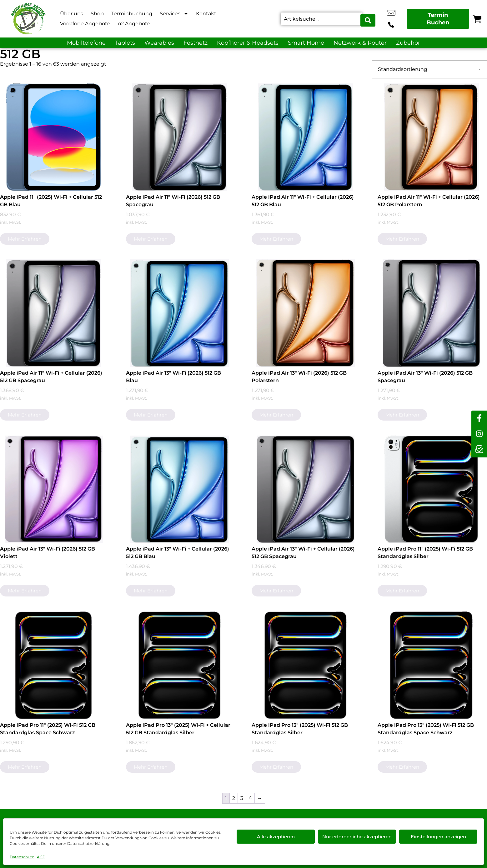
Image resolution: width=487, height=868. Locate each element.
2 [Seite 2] (234, 798)
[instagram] (479, 434)
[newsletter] (479, 450)
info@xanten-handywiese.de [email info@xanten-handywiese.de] (384, 19)
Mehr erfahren (25, 239)
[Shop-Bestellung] (429, 69)
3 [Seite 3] (242, 798)
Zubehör (408, 43)
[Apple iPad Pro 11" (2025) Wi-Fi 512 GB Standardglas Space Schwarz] (54, 665)
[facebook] (479, 418)
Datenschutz (22, 857)
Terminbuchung (132, 14)
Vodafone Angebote (85, 24)
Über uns (72, 14)
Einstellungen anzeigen (438, 837)
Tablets (125, 43)
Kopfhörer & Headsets (248, 43)
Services (174, 14)
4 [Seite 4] (250, 798)
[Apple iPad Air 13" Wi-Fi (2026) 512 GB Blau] (180, 313)
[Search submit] (369, 19)
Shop (97, 14)
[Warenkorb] (477, 19)
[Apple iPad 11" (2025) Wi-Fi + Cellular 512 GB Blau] (54, 137)
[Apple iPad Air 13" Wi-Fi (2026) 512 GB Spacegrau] (431, 313)
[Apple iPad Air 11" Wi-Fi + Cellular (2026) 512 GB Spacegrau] (54, 313)
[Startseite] (28, 19)
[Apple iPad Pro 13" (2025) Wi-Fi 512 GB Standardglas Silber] (305, 665)
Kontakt (206, 14)
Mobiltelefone (86, 43)
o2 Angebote (134, 24)
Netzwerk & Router (360, 43)
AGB (41, 857)
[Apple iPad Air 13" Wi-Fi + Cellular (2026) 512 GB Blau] (180, 489)
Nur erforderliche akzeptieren (357, 837)
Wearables (159, 43)
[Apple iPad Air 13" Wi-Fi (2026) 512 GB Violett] (54, 489)
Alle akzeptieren (276, 837)
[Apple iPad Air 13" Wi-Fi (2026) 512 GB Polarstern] (305, 313)
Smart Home (306, 43)
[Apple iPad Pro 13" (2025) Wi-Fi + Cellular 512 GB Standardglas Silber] (180, 665)
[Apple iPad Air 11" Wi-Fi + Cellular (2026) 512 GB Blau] (305, 137)
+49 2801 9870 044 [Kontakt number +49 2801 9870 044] (398, 19)
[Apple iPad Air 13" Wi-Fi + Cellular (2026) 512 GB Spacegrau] (305, 489)
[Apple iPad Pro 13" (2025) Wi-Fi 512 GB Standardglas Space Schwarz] (431, 665)
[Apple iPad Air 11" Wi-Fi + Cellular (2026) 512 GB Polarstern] (431, 137)
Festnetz (196, 43)
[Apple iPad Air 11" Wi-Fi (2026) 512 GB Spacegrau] (180, 137)
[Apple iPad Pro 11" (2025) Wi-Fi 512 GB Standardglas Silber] (431, 489)
